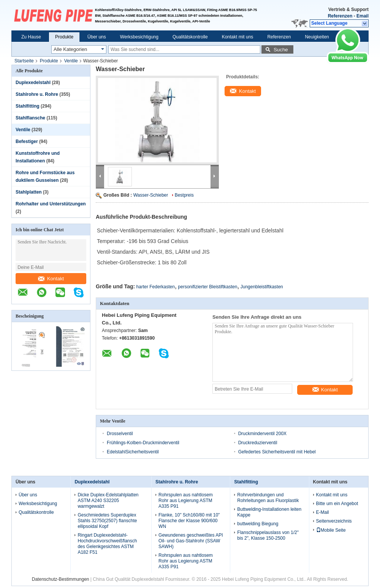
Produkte (64, 37)
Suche (281, 50)
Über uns (97, 37)
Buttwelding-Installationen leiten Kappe (269, 512)
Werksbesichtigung (139, 37)
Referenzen (340, 16)
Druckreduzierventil (258, 443)
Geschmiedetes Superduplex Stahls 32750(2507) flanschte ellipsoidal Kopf (107, 521)
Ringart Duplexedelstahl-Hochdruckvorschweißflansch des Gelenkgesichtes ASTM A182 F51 (107, 544)
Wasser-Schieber (151, 195)
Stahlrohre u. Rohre (37, 94)
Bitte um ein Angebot (337, 504)
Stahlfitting (28, 106)
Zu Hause (31, 37)
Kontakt (51, 279)
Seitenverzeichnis (334, 521)
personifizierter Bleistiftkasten (207, 287)
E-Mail (323, 512)
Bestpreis (184, 195)
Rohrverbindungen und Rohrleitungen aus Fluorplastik (268, 498)
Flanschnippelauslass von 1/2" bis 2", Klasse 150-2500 (268, 535)
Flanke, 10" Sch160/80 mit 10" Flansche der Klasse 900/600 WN (189, 521)
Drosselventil (120, 434)
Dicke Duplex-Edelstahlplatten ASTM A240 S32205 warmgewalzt (108, 501)
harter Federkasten (156, 287)
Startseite (24, 61)
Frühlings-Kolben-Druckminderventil (143, 443)
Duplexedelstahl (33, 83)
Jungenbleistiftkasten (262, 287)
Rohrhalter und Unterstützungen (51, 204)
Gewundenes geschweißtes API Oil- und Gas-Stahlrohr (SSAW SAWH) (191, 541)
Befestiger (27, 141)
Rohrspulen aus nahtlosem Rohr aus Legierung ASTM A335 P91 (186, 501)
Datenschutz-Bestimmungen (61, 579)
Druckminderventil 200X (262, 434)
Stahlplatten (29, 192)
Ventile (71, 61)
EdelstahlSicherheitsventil (133, 452)
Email (363, 16)
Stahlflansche (30, 118)
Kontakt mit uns (238, 37)
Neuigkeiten (317, 37)
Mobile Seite (331, 530)
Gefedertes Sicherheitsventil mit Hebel (277, 452)
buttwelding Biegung (258, 524)
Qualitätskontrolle (190, 37)
